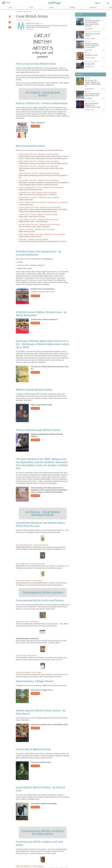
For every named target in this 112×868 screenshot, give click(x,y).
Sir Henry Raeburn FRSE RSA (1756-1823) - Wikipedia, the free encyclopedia (43, 202)
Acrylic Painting (90, 101)
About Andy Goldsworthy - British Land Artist (30, 866)
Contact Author (30, 29)
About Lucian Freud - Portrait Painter (27, 622)
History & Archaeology (92, 32)
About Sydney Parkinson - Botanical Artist (29, 581)
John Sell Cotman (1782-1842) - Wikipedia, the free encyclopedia (39, 224)
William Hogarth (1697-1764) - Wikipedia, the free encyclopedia (39, 161)
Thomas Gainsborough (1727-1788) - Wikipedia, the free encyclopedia (41, 188)
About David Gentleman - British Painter (28, 672)
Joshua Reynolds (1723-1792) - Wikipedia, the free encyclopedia (39, 173)
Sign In (98, 3)
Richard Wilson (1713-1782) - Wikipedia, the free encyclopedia (38, 166)
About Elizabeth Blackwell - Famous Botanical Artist (32, 545)
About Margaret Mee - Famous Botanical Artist (30, 564)
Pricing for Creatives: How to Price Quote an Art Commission (92, 45)
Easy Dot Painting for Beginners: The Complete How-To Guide (93, 105)
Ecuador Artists (90, 64)
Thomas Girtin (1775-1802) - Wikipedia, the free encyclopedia (38, 215)
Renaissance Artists (91, 55)
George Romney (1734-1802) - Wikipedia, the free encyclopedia (39, 198)
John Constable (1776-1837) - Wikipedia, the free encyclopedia (39, 220)
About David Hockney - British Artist (27, 639)
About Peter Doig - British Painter (26, 656)
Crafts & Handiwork (91, 62)
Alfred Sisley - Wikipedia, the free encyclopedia (34, 239)
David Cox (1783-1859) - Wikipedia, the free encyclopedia (37, 229)
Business (72, 8)
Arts (10, 8)
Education (93, 8)
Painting (88, 18)
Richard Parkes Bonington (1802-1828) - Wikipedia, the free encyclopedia (42, 234)
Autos (31, 8)
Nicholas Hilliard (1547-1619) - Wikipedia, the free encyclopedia (39, 154)
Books (52, 8)
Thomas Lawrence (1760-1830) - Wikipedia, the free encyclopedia (39, 207)
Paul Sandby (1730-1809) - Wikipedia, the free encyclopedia (38, 193)
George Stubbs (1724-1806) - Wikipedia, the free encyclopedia (38, 180)
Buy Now (35, 126)
